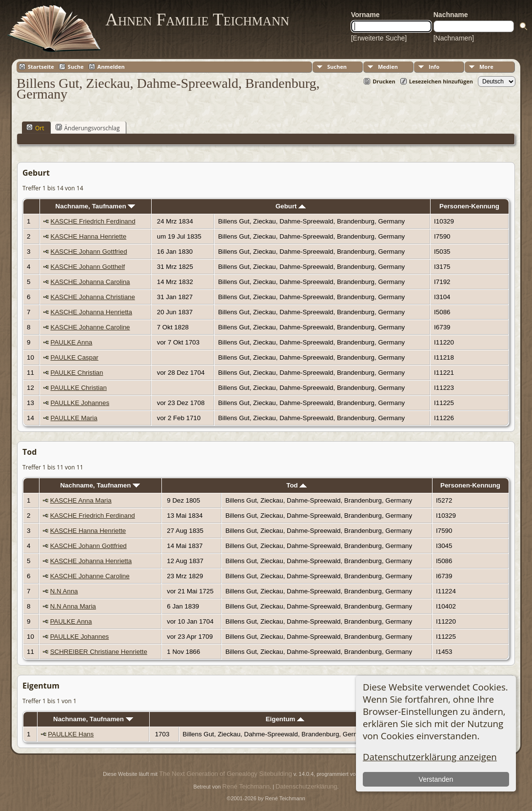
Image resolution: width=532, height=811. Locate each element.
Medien (388, 67)
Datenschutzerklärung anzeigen (430, 757)
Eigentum (285, 719)
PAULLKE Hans (71, 734)
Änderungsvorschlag (88, 128)
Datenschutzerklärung (306, 786)
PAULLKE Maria (74, 418)
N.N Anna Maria (73, 606)
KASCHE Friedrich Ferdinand (93, 221)
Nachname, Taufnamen (96, 206)
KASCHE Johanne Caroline (90, 327)
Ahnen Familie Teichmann (197, 20)
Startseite (41, 67)
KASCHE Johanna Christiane (93, 297)
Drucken (384, 81)
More (486, 67)
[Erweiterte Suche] (379, 38)
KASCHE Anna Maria (81, 500)
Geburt (291, 206)
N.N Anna (64, 591)
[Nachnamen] (454, 38)
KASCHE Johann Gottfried (89, 252)
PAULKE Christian (77, 373)
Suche (76, 67)
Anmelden (111, 67)
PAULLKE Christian (79, 388)
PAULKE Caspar (75, 357)
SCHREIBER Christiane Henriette (99, 652)
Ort (35, 128)
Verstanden (436, 779)
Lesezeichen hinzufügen (441, 81)
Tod (296, 485)
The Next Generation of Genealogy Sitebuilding (225, 774)
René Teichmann (246, 786)
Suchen (337, 67)
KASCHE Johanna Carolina (90, 282)
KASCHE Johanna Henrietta (91, 312)
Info (434, 67)
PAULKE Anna (72, 342)
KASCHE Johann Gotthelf (88, 267)
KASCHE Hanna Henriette (89, 236)
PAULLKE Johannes (80, 403)
